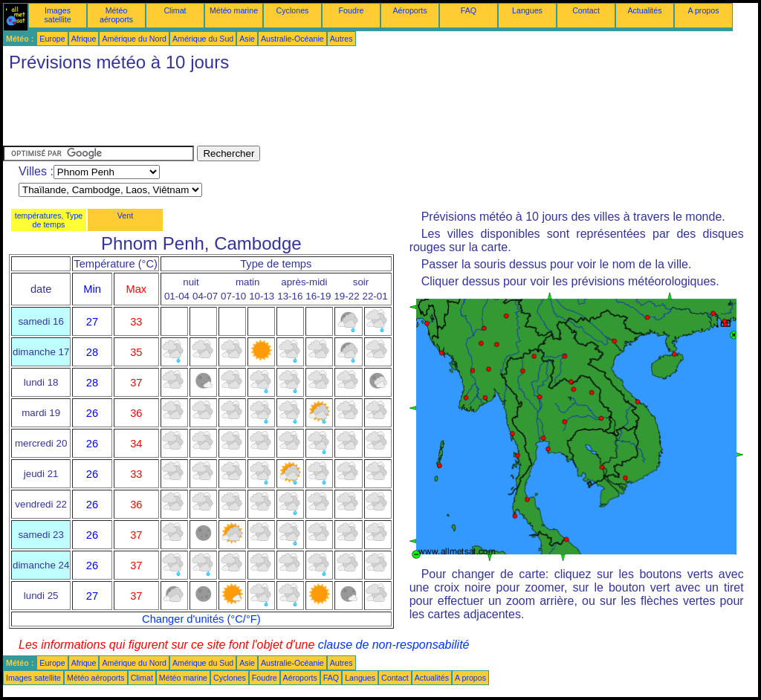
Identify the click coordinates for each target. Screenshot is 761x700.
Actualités (644, 10)
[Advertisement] (273, 112)
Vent (125, 215)
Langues (527, 10)
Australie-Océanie (292, 39)
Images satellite (57, 15)
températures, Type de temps (49, 220)
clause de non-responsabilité (394, 645)
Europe (52, 39)
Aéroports (409, 10)
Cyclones (293, 10)
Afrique (84, 39)
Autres (341, 39)
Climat (175, 10)
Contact (586, 10)
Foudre (352, 10)
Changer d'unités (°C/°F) (201, 619)
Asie (247, 39)
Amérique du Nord (134, 39)
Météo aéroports (116, 15)
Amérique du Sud (203, 39)
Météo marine (234, 10)
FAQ (469, 10)
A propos (703, 10)
